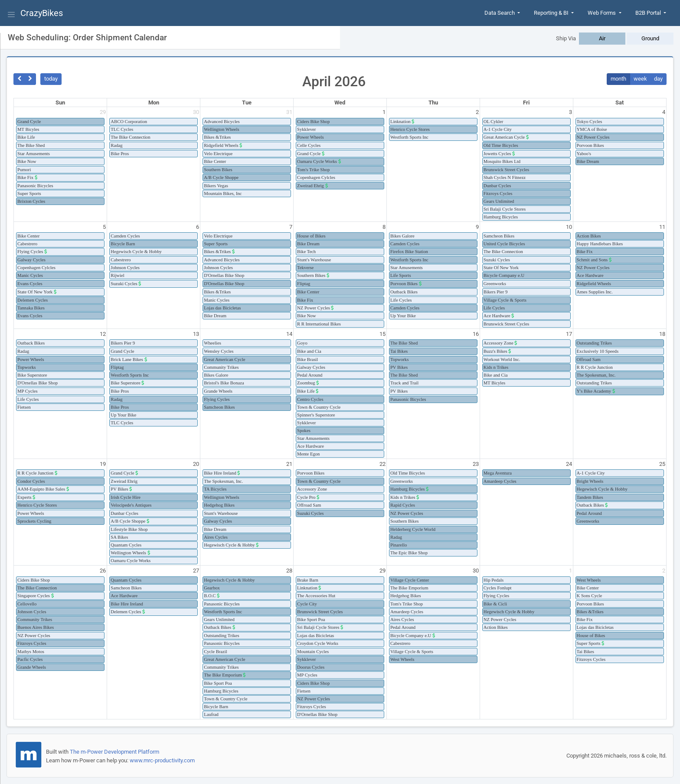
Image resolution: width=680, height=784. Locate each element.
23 (476, 464)
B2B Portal (649, 13)
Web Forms (602, 13)
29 (103, 112)
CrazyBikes (42, 13)
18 (662, 334)
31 (289, 112)
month (618, 79)
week (640, 79)
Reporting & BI (552, 13)
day (658, 79)
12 (103, 334)
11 (662, 227)
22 (382, 464)
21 (289, 464)
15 (382, 334)
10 (569, 227)
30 (196, 112)
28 (289, 571)
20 (196, 464)
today (51, 79)
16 (476, 334)
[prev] (19, 79)
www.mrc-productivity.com (162, 760)
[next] (31, 79)
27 (196, 571)
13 (196, 334)
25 (662, 464)
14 (289, 334)
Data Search (500, 13)
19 (103, 464)
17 (569, 334)
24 (569, 464)
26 (103, 571)
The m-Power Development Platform (114, 752)
